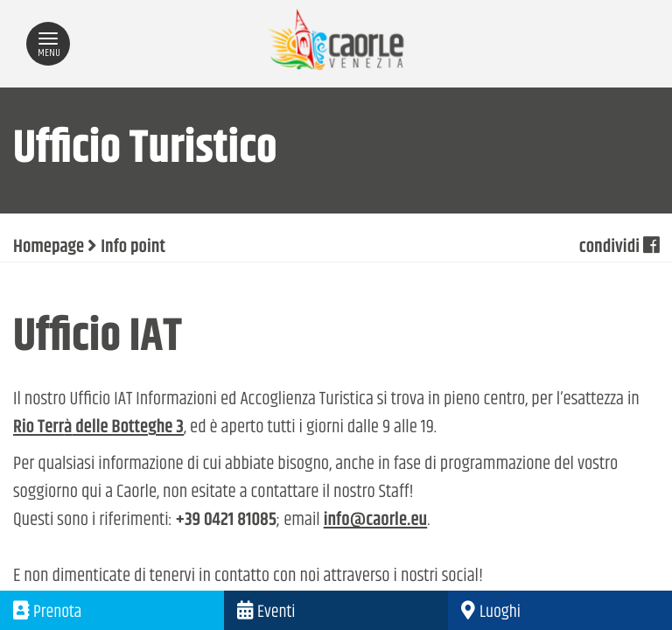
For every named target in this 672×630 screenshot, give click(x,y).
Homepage (49, 248)
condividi (619, 248)
